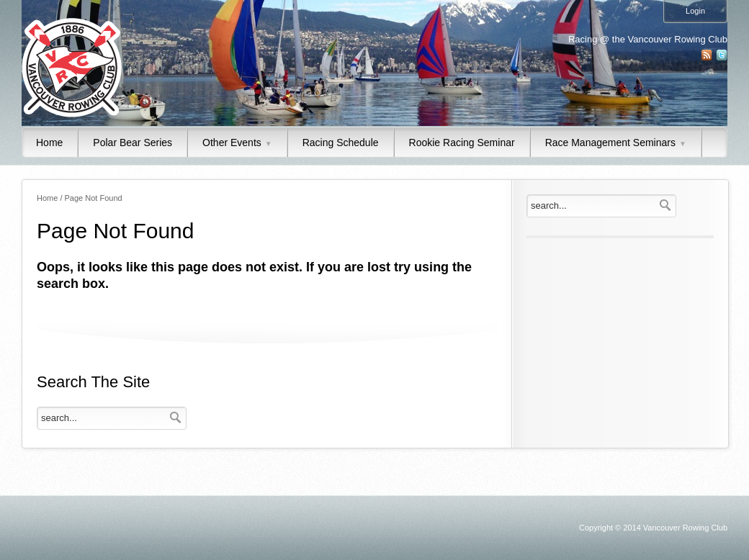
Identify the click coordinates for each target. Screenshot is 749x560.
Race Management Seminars (616, 143)
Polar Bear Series (133, 143)
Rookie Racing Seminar (462, 143)
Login (695, 11)
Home (49, 143)
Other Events (237, 143)
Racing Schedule (341, 143)
